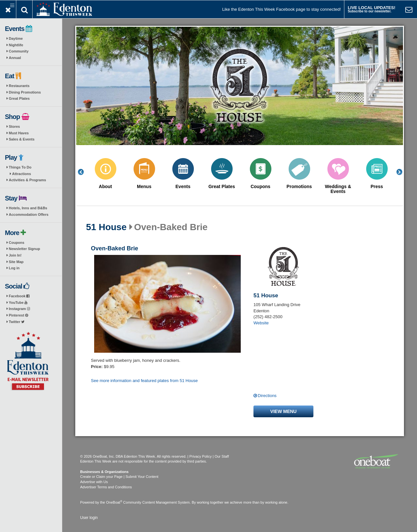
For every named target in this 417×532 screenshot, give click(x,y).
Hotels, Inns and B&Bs (28, 208)
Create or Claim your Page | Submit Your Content (119, 477)
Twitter (17, 322)
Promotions (299, 187)
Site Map (16, 262)
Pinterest (18, 315)
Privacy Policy (200, 456)
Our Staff (222, 456)
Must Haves (19, 133)
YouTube (18, 303)
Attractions (22, 174)
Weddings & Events (338, 189)
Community (19, 51)
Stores (14, 126)
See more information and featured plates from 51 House (144, 381)
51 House (106, 227)
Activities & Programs (27, 180)
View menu (284, 411)
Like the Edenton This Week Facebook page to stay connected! (281, 9)
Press (377, 187)
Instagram (19, 309)
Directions (267, 396)
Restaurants (19, 86)
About (105, 187)
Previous (84, 172)
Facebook (19, 296)
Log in (14, 268)
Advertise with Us (94, 482)
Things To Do (20, 167)
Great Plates (19, 98)
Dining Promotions (25, 92)
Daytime (16, 38)
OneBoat (114, 502)
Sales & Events (22, 139)
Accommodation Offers (29, 214)
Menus (144, 187)
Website (261, 323)
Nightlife (16, 45)
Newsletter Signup (24, 249)
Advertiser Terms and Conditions (106, 487)
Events (183, 187)
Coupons (17, 243)
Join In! (15, 255)
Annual (15, 58)
